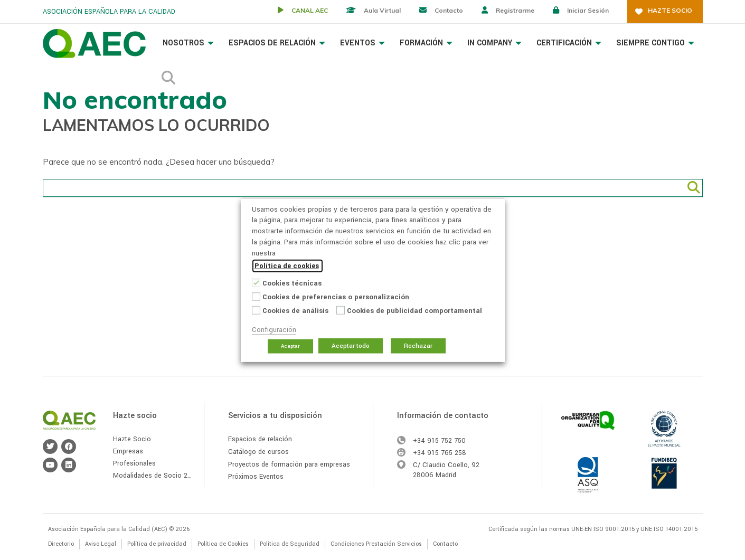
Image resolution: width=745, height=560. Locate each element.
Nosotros (188, 43)
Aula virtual (382, 10)
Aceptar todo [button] (351, 346)
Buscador (168, 75)
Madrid (446, 475)
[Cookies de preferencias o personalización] (256, 296)
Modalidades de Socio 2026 (156, 476)
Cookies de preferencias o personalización (336, 297)
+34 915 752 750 (439, 441)
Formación (426, 43)
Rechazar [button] (418, 346)
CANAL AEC (310, 10)
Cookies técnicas (292, 283)
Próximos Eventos (256, 477)
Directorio (61, 544)
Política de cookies (287, 266)
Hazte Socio (132, 439)
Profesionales (134, 463)
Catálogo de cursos (258, 452)
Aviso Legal (101, 544)
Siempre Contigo (655, 43)
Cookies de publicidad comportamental (414, 311)
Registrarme (515, 10)
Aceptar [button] (290, 346)
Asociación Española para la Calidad (94, 44)
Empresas (128, 451)
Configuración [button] (274, 330)
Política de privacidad (157, 544)
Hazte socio (670, 10)
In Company (494, 43)
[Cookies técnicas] (256, 282)
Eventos (362, 43)
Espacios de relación (260, 439)
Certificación (569, 43)
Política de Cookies (223, 544)
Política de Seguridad (290, 544)
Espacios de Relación (277, 43)
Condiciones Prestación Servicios (376, 544)
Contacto (449, 10)
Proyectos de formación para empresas (289, 464)
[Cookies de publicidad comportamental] (341, 310)
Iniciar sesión (588, 10)
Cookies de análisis (295, 311)
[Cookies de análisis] (256, 310)
